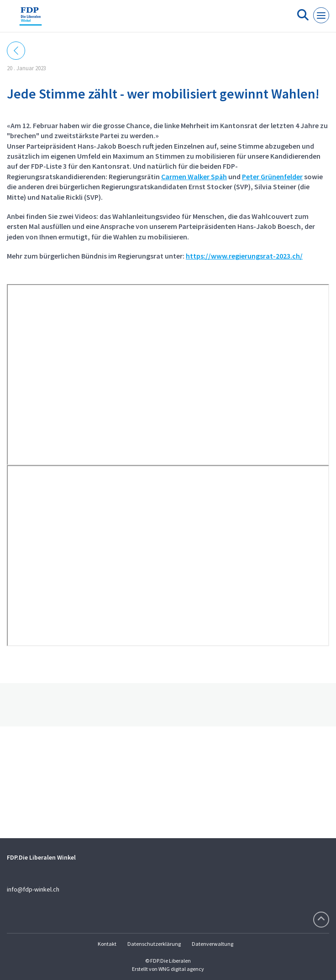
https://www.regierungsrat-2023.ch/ (244, 256)
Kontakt (107, 944)
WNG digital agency (181, 969)
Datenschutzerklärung (154, 944)
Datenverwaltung (213, 944)
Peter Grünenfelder (272, 176)
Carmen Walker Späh (194, 176)
